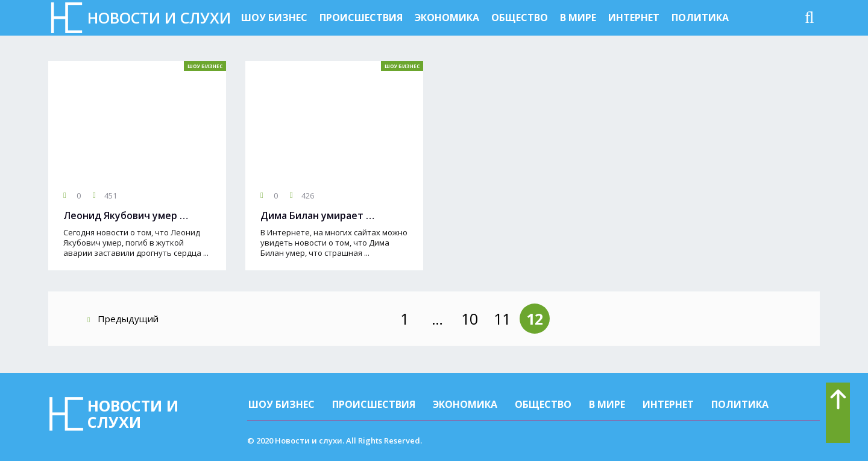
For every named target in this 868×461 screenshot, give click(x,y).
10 (470, 319)
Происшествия (361, 17)
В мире (578, 17)
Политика (700, 17)
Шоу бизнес (274, 17)
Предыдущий (123, 319)
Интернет (634, 17)
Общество (520, 17)
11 (502, 319)
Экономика (447, 17)
